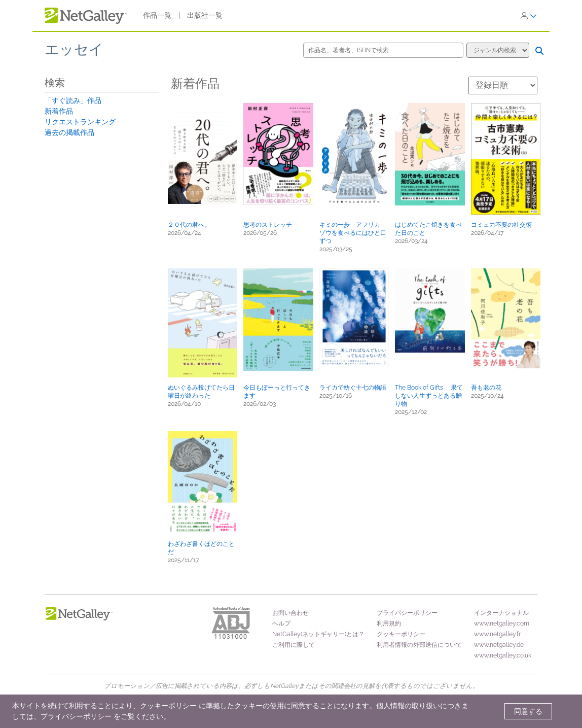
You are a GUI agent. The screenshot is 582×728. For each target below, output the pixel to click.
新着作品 (59, 111)
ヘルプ (281, 623)
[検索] (539, 51)
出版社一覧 (205, 15)
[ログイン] (529, 16)
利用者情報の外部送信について (419, 645)
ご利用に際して (294, 645)
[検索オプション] (498, 50)
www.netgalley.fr (497, 634)
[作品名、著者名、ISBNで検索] (383, 50)
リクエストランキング (80, 122)
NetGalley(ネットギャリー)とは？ (318, 634)
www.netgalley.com (502, 623)
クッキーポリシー (401, 634)
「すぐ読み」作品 (73, 100)
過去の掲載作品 (69, 132)
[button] (203, 153)
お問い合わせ (290, 613)
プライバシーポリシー (407, 613)
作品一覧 (157, 15)
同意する (528, 711)
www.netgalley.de (499, 645)
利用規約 (389, 623)
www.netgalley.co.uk (503, 655)
